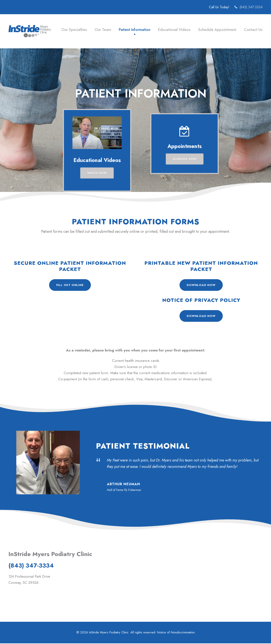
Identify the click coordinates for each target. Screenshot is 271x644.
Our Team (102, 30)
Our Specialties (73, 30)
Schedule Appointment (217, 30)
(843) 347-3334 (251, 7)
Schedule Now (185, 159)
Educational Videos (174, 30)
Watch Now (97, 173)
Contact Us (253, 30)
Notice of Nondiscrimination (176, 633)
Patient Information (134, 30)
